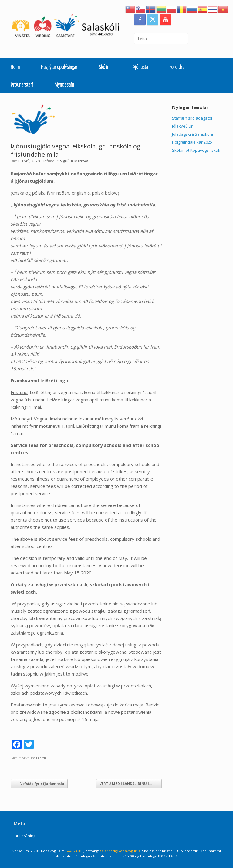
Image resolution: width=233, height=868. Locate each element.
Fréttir (41, 758)
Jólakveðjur (182, 126)
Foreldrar (178, 67)
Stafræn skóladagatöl (192, 118)
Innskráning (25, 836)
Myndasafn (64, 84)
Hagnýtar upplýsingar (59, 67)
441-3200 (75, 851)
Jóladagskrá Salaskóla (192, 134)
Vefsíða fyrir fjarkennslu (39, 784)
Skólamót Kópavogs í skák (196, 150)
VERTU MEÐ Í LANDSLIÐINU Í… (129, 784)
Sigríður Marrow (74, 161)
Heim (15, 67)
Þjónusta (140, 67)
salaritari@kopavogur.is (120, 851)
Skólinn (105, 67)
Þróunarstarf (22, 84)
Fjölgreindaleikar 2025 (192, 142)
